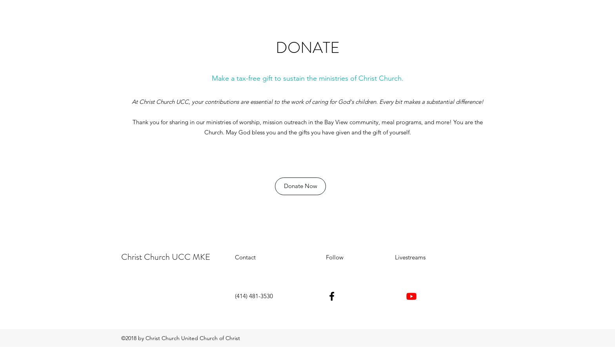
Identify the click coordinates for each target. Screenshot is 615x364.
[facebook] (332, 296)
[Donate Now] (300, 186)
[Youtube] (411, 296)
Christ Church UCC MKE (166, 257)
